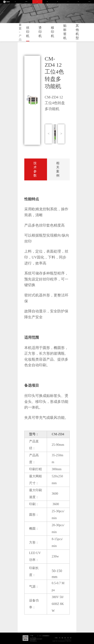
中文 (89, 2)
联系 (78, 2)
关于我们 (26, 2)
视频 (47, 2)
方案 (68, 2)
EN (91, 2)
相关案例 (58, 169)
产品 (37, 2)
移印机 (53, 32)
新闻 (58, 2)
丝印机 (28, 32)
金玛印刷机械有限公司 (46, 636)
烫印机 (40, 32)
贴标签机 (65, 32)
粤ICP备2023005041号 (68, 640)
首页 (15, 2)
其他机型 (77, 32)
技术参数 (35, 169)
